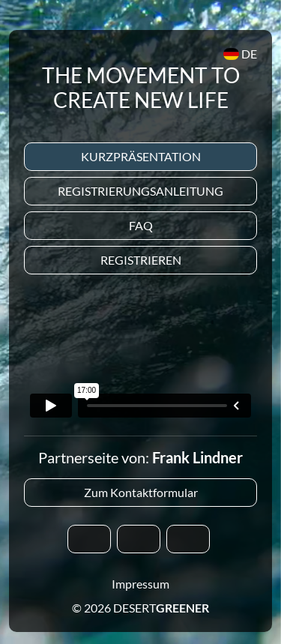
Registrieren (141, 260)
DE (240, 54)
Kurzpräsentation (141, 156)
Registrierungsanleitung (140, 191)
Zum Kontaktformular (141, 492)
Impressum (140, 584)
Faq (141, 225)
